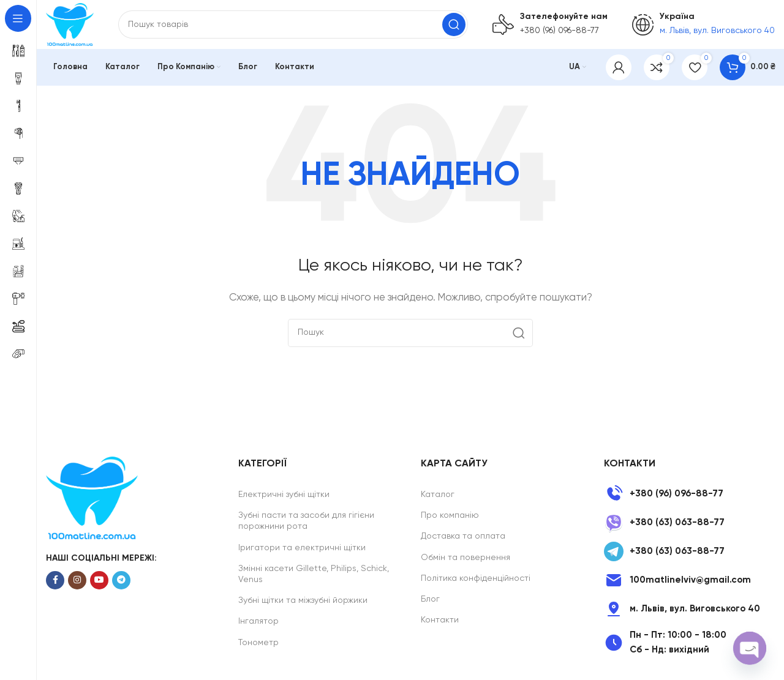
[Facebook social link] (55, 580)
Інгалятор (258, 621)
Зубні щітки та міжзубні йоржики (303, 600)
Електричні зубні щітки (284, 495)
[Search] (293, 24)
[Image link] (92, 497)
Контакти (440, 620)
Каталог (438, 495)
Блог (430, 599)
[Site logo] (70, 24)
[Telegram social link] (121, 580)
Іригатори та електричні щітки (302, 548)
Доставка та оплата (463, 536)
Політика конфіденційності (476, 578)
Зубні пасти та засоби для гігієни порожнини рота (306, 521)
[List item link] (689, 494)
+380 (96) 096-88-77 (560, 31)
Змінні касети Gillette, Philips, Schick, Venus (314, 574)
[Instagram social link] (77, 580)
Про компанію (450, 515)
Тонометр (258, 643)
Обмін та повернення (466, 558)
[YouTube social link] (99, 580)
